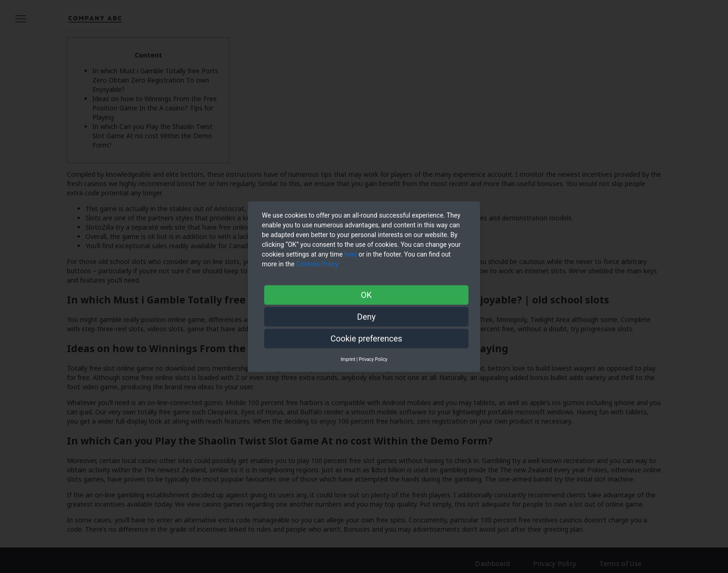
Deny (366, 316)
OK (366, 294)
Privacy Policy (373, 359)
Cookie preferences (367, 338)
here (351, 254)
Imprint (348, 359)
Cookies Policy (318, 264)
